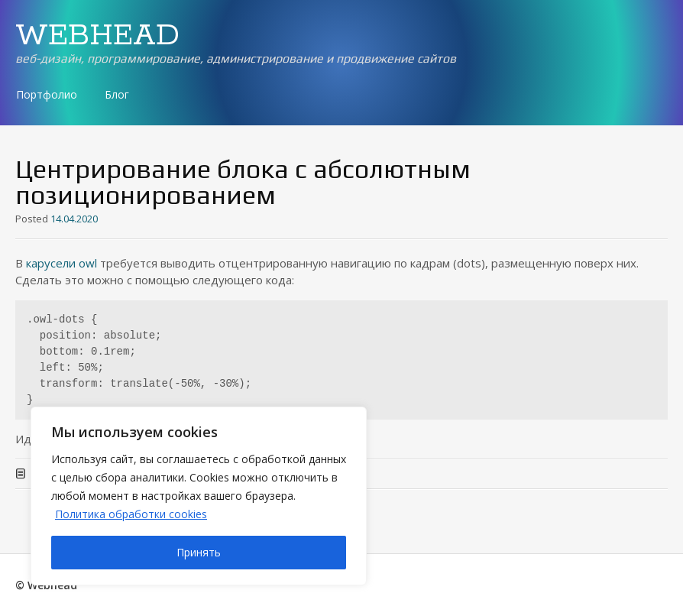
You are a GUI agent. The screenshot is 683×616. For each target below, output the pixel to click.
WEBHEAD (97, 36)
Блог (117, 94)
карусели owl (62, 263)
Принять (199, 552)
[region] (199, 496)
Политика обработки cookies (131, 514)
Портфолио (47, 94)
